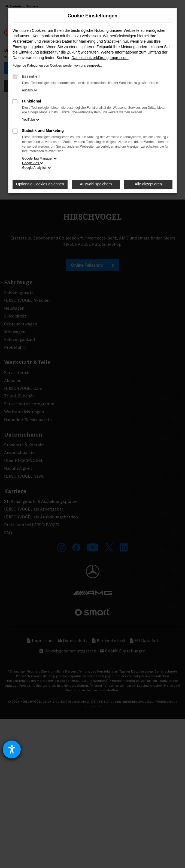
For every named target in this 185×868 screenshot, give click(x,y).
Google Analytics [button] (36, 168)
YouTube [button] (31, 120)
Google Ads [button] (33, 163)
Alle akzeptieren (148, 184)
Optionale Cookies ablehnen (40, 184)
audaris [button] (30, 90)
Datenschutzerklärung (90, 58)
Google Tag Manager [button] (39, 158)
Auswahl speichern (96, 184)
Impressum (119, 58)
